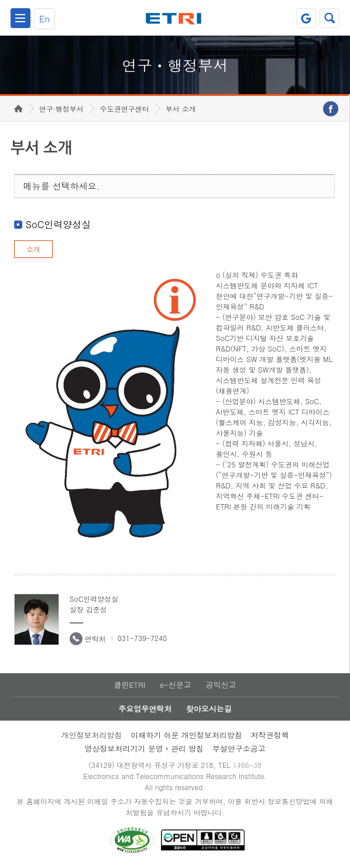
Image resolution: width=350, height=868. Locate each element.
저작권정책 (270, 735)
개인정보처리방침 (91, 735)
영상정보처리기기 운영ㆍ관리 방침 (144, 748)
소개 (33, 249)
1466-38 (247, 765)
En (44, 18)
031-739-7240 (142, 638)
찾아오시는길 (209, 709)
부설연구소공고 (239, 748)
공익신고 (221, 685)
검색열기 (330, 18)
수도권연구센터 (125, 108)
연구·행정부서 (61, 108)
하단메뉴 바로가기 (0, 0)
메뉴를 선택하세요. (62, 186)
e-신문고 (176, 685)
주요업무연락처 (145, 709)
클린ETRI (129, 685)
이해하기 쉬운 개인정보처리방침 (186, 735)
